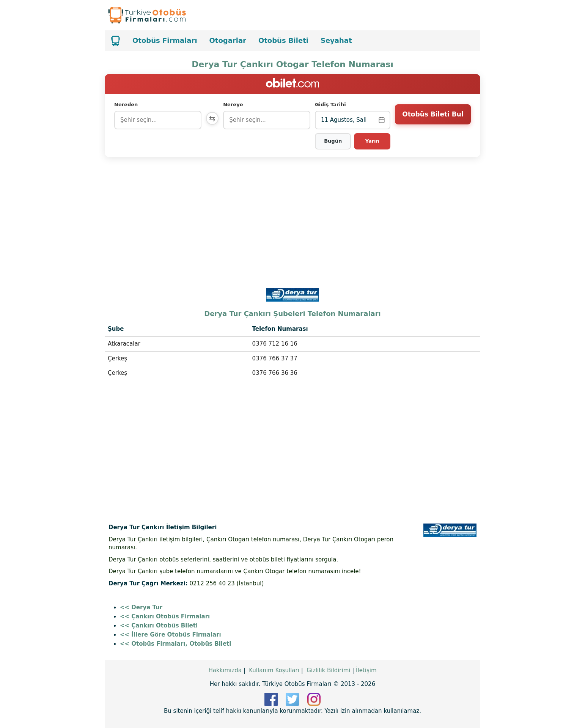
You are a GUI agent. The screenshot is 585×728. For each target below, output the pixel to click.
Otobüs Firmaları (165, 40)
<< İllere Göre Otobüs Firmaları (171, 635)
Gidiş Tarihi (331, 105)
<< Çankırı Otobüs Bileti (159, 626)
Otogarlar (228, 40)
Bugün (334, 141)
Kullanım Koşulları (274, 670)
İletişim (366, 670)
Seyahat (336, 40)
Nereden (126, 105)
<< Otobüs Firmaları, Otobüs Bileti (175, 644)
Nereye (234, 105)
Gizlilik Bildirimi (328, 670)
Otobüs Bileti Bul (433, 119)
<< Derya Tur (141, 607)
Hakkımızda (225, 670)
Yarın (372, 141)
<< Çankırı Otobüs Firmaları (165, 616)
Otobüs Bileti (283, 40)
